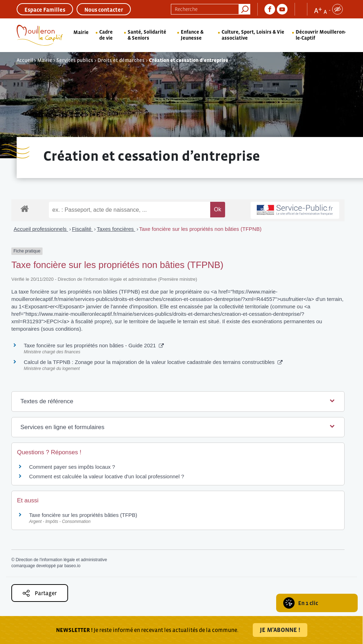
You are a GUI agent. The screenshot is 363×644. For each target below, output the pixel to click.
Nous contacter (104, 10)
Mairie (81, 32)
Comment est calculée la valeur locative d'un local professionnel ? (107, 476)
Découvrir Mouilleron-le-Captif (321, 35)
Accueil (25, 60)
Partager (40, 593)
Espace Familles (45, 10)
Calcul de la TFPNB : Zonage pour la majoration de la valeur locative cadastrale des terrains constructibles (153, 362)
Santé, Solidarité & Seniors (147, 35)
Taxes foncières (116, 229)
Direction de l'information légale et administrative (61, 560)
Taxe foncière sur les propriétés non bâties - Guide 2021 (94, 345)
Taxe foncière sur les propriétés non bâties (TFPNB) (200, 229)
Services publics (75, 60)
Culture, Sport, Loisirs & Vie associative (253, 35)
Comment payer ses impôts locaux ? (72, 467)
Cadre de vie (106, 35)
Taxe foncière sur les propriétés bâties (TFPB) (83, 515)
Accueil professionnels (41, 229)
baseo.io (72, 566)
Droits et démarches (121, 60)
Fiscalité (82, 229)
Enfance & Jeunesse (192, 35)
